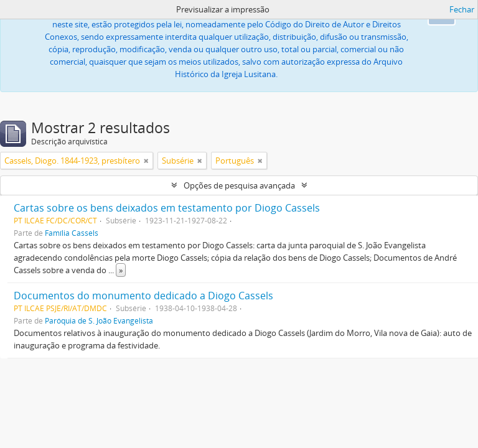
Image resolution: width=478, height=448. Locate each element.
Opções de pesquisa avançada (239, 185)
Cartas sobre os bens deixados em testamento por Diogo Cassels (167, 208)
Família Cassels (72, 233)
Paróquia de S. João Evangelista (99, 320)
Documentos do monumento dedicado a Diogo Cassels (143, 296)
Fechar (462, 9)
